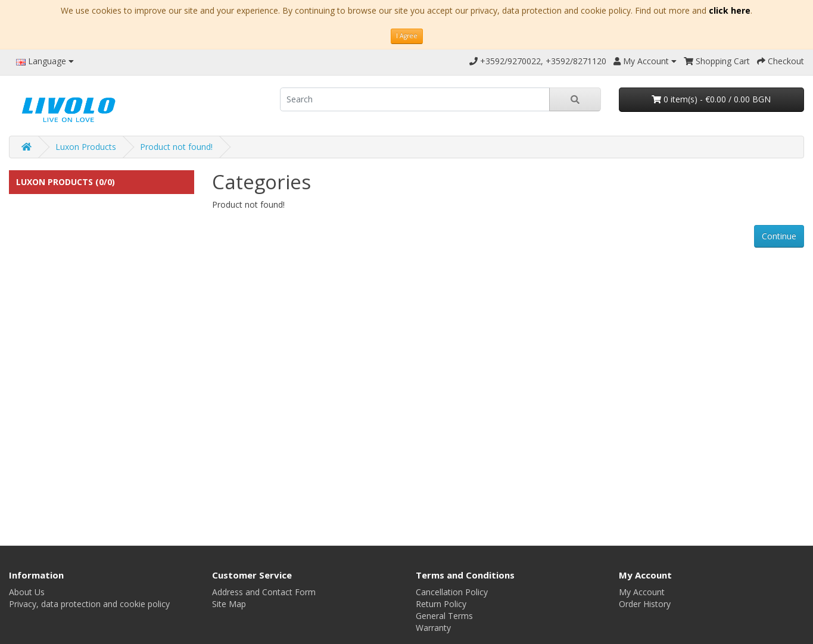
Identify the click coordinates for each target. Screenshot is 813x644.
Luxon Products (86, 147)
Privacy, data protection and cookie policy (89, 604)
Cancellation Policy (452, 592)
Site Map (229, 604)
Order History (645, 604)
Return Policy (441, 604)
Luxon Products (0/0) (66, 182)
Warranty (433, 628)
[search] (415, 99)
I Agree (407, 36)
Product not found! (176, 147)
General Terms (444, 616)
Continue (779, 236)
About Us (27, 592)
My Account (642, 592)
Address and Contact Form (264, 592)
